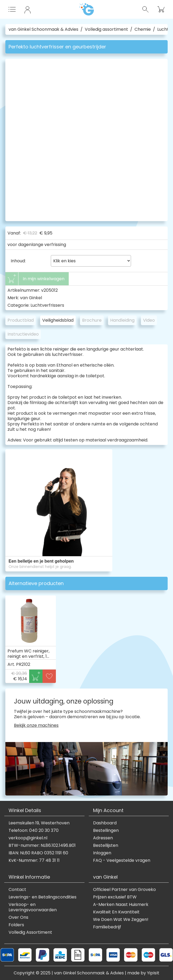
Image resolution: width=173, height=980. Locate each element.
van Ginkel (31, 298)
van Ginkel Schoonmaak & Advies (43, 29)
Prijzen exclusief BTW (115, 897)
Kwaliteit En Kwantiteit (116, 912)
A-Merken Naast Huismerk (121, 905)
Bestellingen (106, 831)
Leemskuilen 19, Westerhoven (39, 823)
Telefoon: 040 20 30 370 (34, 831)
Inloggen (102, 853)
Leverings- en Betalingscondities (43, 897)
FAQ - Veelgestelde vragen (122, 860)
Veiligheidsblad (58, 320)
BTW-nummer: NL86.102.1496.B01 (42, 846)
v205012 (49, 290)
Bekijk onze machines (36, 725)
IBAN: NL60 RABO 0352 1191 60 (38, 853)
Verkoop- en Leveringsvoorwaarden (33, 907)
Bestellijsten (106, 846)
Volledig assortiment (106, 29)
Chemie (143, 29)
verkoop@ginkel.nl (28, 838)
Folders (16, 925)
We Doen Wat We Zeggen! (121, 920)
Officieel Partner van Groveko (124, 890)
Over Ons (18, 917)
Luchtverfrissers (47, 305)
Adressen (103, 838)
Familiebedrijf (107, 927)
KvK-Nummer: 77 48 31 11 (34, 860)
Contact (17, 890)
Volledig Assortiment (30, 932)
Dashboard (105, 823)
